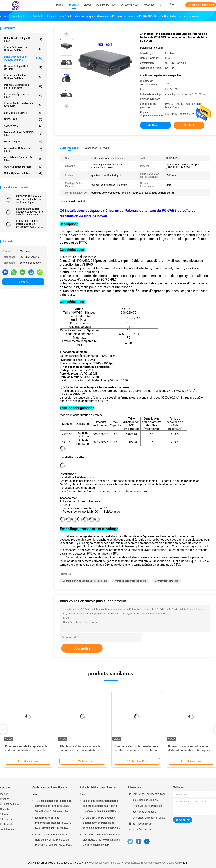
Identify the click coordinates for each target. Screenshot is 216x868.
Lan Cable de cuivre (23, 113)
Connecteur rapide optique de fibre (23, 77)
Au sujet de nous (9, 804)
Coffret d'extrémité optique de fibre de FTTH (85, 581)
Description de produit (97, 148)
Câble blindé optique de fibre (23, 40)
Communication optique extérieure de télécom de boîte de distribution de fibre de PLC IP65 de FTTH (136, 750)
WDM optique (23, 142)
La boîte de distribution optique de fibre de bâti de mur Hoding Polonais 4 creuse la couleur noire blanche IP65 (100, 806)
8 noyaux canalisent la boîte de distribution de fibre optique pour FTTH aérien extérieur (189, 750)
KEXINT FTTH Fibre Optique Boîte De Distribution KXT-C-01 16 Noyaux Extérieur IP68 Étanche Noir (30, 224)
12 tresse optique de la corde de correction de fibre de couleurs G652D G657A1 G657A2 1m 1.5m (53, 806)
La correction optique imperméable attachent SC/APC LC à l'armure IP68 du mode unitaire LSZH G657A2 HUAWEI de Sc (53, 823)
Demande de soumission (201, 5)
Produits (5, 799)
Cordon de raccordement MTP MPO (23, 105)
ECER (186, 863)
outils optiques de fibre (23, 167)
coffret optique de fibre (167, 581)
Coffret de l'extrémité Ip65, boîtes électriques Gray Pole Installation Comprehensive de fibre (102, 840)
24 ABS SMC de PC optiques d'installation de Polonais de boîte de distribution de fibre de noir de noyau (100, 823)
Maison (4, 794)
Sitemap (5, 814)
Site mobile (6, 819)
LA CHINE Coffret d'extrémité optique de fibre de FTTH (58, 863)
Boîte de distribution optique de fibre (23, 58)
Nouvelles (5, 809)
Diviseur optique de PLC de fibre (23, 68)
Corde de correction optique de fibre (23, 49)
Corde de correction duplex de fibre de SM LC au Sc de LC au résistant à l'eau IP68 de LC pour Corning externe (53, 840)
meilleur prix (156, 125)
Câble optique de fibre (23, 173)
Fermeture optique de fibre (23, 96)
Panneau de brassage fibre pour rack (23, 86)
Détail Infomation (70, 148)
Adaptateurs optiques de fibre (23, 159)
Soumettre (82, 648)
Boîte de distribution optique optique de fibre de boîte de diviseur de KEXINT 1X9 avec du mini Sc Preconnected (29, 212)
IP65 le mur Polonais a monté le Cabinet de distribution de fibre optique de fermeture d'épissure (80, 750)
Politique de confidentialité (8, 827)
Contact (23, 282)
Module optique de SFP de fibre (23, 134)
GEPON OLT (23, 119)
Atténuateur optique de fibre (23, 149)
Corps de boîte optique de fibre (131, 581)
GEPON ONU (23, 126)
